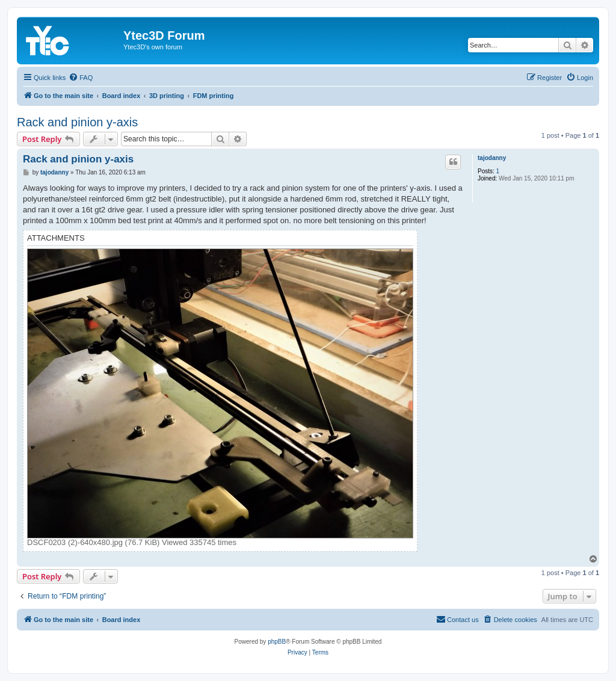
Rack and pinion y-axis (77, 122)
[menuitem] (81, 78)
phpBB (277, 642)
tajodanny (492, 158)
